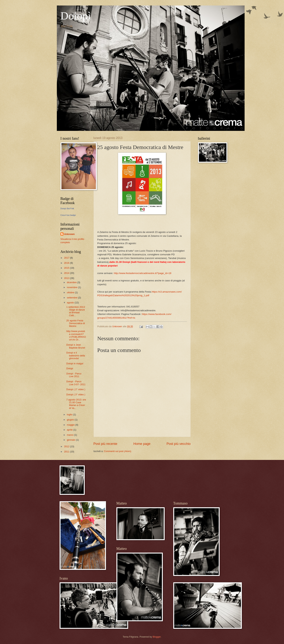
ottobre (71, 292)
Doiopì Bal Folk (67, 208)
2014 (67, 273)
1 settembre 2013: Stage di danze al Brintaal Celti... (76, 311)
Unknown (69, 234)
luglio (70, 414)
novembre (73, 287)
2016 (67, 263)
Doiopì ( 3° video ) (76, 394)
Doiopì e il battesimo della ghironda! (76, 355)
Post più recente (105, 444)
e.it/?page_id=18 (143, 273)
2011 (67, 452)
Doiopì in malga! (75, 363)
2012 (67, 446)
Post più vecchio (178, 444)
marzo (70, 435)
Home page (142, 444)
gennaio (71, 440)
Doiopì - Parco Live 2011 (74, 375)
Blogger (157, 637)
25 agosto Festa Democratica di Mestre (76, 323)
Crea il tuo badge (68, 215)
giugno (71, 420)
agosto (71, 303)
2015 (67, 268)
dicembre (72, 282)
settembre (73, 298)
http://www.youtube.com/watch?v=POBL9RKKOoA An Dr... (76, 335)
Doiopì (76, 16)
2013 (67, 278)
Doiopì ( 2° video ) (76, 389)
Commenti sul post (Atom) (118, 451)
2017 (67, 258)
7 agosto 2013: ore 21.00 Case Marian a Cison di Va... (76, 404)
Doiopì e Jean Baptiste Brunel (76, 346)
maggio (71, 425)
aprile (70, 430)
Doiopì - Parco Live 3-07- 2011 (76, 383)
